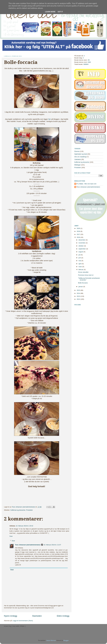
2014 (79, 293)
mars (80, 267)
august (81, 252)
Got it (60, 12)
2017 (79, 234)
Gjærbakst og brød (81, 154)
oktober (81, 246)
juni (80, 258)
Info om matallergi (80, 157)
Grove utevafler (83, 272)
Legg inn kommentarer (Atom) (23, 621)
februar (81, 270)
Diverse (77, 151)
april (80, 264)
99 (89, 60)
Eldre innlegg (63, 616)
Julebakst (78, 159)
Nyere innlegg (11, 616)
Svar (11, 536)
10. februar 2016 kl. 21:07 (52, 545)
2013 (79, 296)
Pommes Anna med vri (86, 275)
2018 (79, 231)
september (82, 249)
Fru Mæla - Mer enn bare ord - (87, 184)
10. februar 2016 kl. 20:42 (24, 526)
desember (82, 240)
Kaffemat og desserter (18, 510)
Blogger (66, 640)
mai (80, 261)
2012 (79, 299)
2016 (79, 237)
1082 (89, 62)
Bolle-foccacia (83, 283)
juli (80, 255)
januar (81, 287)
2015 (79, 290)
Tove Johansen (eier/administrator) (24, 507)
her (50, 119)
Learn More (50, 12)
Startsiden (37, 616)
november (82, 243)
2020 (79, 228)
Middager (77, 165)
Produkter (29, 510)
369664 (86, 64)
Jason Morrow (51, 640)
